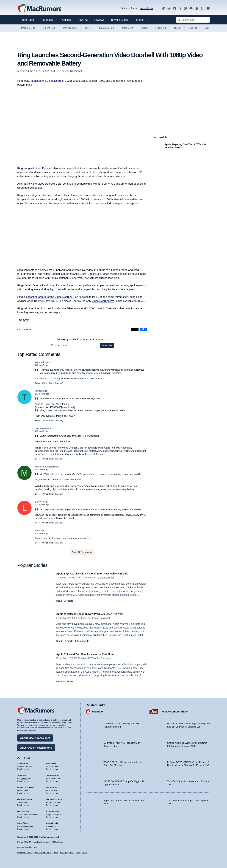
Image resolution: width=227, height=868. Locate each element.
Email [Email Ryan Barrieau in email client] (49, 815)
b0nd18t (40, 530)
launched (36, 81)
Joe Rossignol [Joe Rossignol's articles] (53, 774)
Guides (67, 20)
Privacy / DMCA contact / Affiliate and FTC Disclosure (40, 842)
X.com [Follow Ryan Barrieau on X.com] (56, 815)
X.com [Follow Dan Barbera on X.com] (27, 815)
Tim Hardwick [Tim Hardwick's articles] (52, 786)
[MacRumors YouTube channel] (191, 8)
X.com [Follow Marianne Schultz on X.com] (56, 803)
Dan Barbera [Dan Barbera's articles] (23, 810)
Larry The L (41, 502)
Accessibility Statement (27, 847)
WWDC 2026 (70, 28)
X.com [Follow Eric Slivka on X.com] (56, 767)
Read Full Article (65, 601)
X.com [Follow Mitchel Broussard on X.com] (27, 791)
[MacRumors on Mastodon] (185, 8)
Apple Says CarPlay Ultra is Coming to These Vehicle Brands (100, 573)
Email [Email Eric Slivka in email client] (49, 767)
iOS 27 (88, 28)
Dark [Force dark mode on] (84, 852)
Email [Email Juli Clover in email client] (20, 779)
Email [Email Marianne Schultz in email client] (49, 803)
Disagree (58, 383)
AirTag (144, 28)
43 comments (24, 329)
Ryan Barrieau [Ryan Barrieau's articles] (53, 810)
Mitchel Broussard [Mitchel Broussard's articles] (26, 786)
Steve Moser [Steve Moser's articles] (23, 821)
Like (51, 383)
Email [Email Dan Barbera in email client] (20, 815)
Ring (26, 320)
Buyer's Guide (120, 20)
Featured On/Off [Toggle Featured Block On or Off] (25, 852)
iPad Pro (193, 28)
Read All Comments (82, 552)
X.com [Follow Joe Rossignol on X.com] (56, 779)
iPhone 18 (161, 28)
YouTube (97, 710)
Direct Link (94, 274)
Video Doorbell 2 (56, 81)
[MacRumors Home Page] (40, 9)
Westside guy (43, 362)
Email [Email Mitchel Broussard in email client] (20, 791)
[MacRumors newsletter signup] (208, 8)
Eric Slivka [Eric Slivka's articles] (51, 762)
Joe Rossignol (73, 71)
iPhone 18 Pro (28, 28)
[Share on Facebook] (143, 329)
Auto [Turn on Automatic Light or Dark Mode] (72, 852)
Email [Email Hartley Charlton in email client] (20, 803)
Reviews (99, 20)
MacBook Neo (107, 28)
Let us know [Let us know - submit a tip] (147, 8)
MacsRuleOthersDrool (47, 467)
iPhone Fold (49, 28)
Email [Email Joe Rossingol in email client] (49, 779)
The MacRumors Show (173, 710)
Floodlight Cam (53, 289)
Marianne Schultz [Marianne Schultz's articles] (54, 797)
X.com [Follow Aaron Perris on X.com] (56, 827)
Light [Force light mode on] (78, 852)
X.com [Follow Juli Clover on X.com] (27, 779)
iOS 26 (177, 28)
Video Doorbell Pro (103, 301)
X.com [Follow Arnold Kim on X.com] (27, 767)
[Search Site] (193, 20)
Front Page (27, 20)
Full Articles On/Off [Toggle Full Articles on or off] (43, 852)
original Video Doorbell (39, 168)
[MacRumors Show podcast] (163, 8)
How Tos (83, 20)
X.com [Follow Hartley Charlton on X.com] (27, 803)
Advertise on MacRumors (36, 746)
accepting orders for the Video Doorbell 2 (50, 297)
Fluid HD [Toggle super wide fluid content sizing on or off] (64, 852)
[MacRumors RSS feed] (202, 8)
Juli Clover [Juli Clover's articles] (22, 774)
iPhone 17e (128, 28)
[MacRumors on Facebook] (175, 8)
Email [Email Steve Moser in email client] (20, 827)
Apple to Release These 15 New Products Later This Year (97, 614)
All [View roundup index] (207, 28)
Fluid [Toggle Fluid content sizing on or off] (56, 852)
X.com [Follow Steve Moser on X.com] (27, 827)
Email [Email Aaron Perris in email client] (49, 827)
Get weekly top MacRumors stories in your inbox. (82, 339)
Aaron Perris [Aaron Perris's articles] (52, 821)
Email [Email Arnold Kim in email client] (20, 767)
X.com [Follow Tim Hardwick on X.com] (56, 791)
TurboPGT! (41, 391)
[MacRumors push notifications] (197, 8)
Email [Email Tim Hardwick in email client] (49, 791)
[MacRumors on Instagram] (169, 8)
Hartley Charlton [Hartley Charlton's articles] (25, 797)
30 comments (82, 641)
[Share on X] (135, 329)
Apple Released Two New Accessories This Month (92, 654)
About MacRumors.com (35, 736)
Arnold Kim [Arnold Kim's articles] (23, 762)
